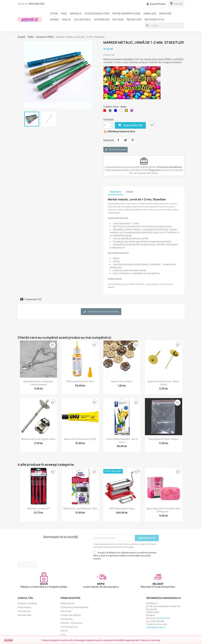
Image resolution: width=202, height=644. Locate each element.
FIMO (64, 14)
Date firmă (66, 611)
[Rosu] (105, 111)
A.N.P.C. (64, 631)
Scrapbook (102, 20)
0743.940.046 (37, 4)
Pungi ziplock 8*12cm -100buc (164, 439)
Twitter (28, 565)
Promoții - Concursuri (72, 623)
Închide (9, 640)
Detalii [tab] (130, 192)
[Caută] (164, 26)
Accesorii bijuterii (97, 14)
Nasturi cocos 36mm (122, 381)
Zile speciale (82, 20)
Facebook (21, 565)
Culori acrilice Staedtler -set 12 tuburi (122, 441)
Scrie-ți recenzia (115, 150)
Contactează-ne (69, 627)
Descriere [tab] (116, 192)
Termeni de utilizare (71, 615)
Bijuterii (118, 20)
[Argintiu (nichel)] (111, 111)
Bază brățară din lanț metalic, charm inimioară (39, 383)
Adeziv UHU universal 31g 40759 (80, 439)
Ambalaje (150, 14)
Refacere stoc (155, 20)
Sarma (54, 20)
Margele (76, 14)
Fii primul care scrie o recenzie (101, 312)
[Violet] (132, 111)
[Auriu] (127, 111)
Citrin (54, 14)
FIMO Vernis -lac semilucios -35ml (80, 508)
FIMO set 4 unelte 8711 (39, 508)
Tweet (125, 140)
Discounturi (67, 619)
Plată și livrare (68, 603)
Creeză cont (24, 611)
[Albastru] (116, 111)
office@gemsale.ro (156, 627)
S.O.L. (63, 635)
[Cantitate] (107, 125)
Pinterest (133, 140)
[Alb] (122, 111)
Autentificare (24, 607)
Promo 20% (134, 20)
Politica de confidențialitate (74, 607)
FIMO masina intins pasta (122, 508)
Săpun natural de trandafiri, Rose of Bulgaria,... (163, 510)
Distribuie (118, 140)
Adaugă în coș (130, 125)
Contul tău (25, 598)
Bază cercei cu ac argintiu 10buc (38, 439)
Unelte (66, 20)
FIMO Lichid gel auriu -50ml (80, 381)
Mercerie (165, 14)
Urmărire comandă (27, 603)
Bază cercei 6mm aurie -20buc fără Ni (163, 383)
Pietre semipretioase (126, 14)
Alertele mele (24, 615)
